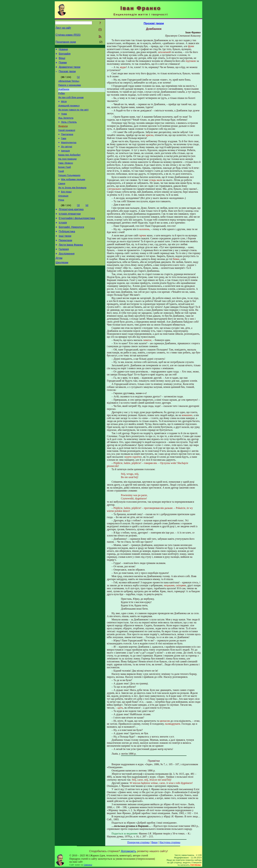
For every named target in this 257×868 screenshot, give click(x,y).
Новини (63, 50)
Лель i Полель (69, 130)
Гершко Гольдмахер (69, 190)
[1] (78, 80)
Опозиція (63, 213)
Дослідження (67, 277)
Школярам (62, 287)
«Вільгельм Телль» (69, 84)
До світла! (67, 158)
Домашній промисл (69, 112)
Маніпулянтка (69, 153)
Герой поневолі (67, 140)
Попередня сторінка (138, 842)
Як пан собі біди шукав (71, 103)
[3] (78, 223)
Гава (64, 149)
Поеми (63, 65)
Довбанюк (64, 94)
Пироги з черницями (69, 89)
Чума (64, 121)
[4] (87, 223)
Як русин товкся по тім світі (73, 117)
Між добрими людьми (73, 195)
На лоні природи (67, 172)
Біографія (65, 55)
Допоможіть (128, 851)
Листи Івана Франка (71, 267)
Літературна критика (71, 228)
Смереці (88, 865)
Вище (154, 842)
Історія (63, 242)
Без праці (66, 208)
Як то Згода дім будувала (72, 204)
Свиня (62, 199)
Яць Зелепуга (66, 126)
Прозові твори (67, 74)
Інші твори (65, 257)
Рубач (62, 98)
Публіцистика (67, 252)
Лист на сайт (63, 28)
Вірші (62, 60)
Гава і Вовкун (66, 176)
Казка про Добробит (69, 167)
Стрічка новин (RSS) (68, 35)
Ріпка (61, 218)
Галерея (64, 272)
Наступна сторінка (170, 842)
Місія (64, 107)
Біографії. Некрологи (71, 247)
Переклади (65, 262)
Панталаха (67, 144)
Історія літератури (70, 232)
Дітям (59, 282)
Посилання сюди (66, 42)
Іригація (65, 163)
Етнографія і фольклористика (77, 237)
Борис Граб (64, 181)
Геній (61, 185)
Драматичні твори (69, 69)
